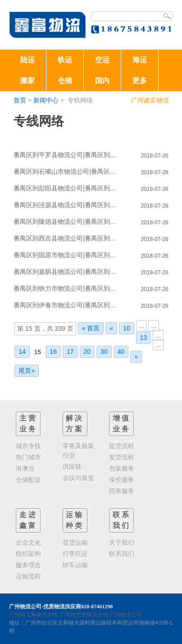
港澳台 (25, 468)
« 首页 (91, 328)
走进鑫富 (28, 520)
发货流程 (122, 457)
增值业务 (122, 424)
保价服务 (122, 480)
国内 (102, 81)
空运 (102, 60)
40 (121, 352)
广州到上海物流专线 (33, 615)
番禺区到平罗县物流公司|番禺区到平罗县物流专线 (68, 155)
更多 (140, 81)
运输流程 (28, 576)
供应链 (72, 467)
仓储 (65, 81)
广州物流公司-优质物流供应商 (45, 607)
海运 (140, 60)
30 (104, 352)
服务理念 (28, 565)
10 (127, 328)
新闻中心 (46, 100)
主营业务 (28, 424)
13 (144, 338)
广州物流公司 (126, 615)
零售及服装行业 (78, 451)
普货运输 (75, 542)
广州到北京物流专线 (84, 615)
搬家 (27, 81)
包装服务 (122, 468)
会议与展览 (78, 478)
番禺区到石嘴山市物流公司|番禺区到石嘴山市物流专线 (68, 171)
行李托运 (75, 554)
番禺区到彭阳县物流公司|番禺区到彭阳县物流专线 (68, 188)
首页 (20, 100)
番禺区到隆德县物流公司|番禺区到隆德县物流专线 (68, 222)
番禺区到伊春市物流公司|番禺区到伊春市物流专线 (68, 305)
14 (22, 352)
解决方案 (75, 424)
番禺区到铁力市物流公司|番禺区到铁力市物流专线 (68, 288)
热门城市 (28, 457)
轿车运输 (75, 565)
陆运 (27, 60)
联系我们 (122, 520)
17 (70, 352)
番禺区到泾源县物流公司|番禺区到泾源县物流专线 (68, 205)
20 (87, 352)
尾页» (27, 371)
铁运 (65, 60)
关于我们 (122, 542)
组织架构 (28, 554)
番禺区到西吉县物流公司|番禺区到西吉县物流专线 (68, 238)
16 (53, 352)
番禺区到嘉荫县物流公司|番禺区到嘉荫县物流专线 (68, 272)
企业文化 (28, 542)
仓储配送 (28, 480)
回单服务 (122, 491)
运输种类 (75, 520)
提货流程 (122, 446)
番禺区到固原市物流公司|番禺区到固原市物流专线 (68, 255)
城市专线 (28, 446)
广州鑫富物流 (150, 100)
